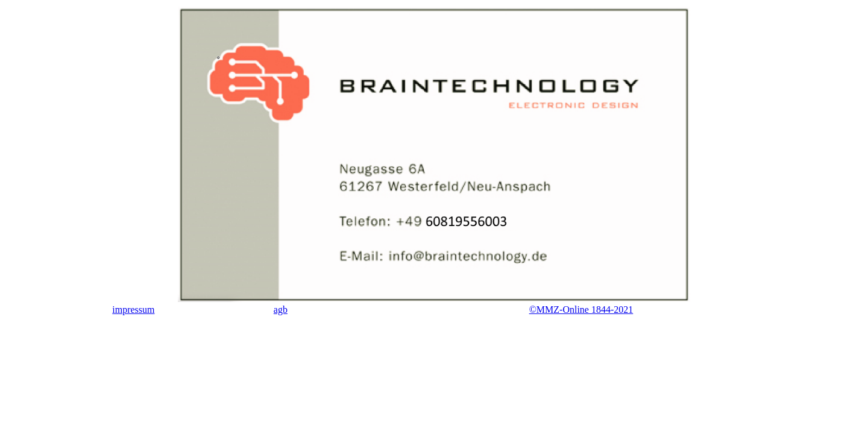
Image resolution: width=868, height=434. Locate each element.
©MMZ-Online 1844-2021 (581, 310)
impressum (133, 310)
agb (281, 310)
